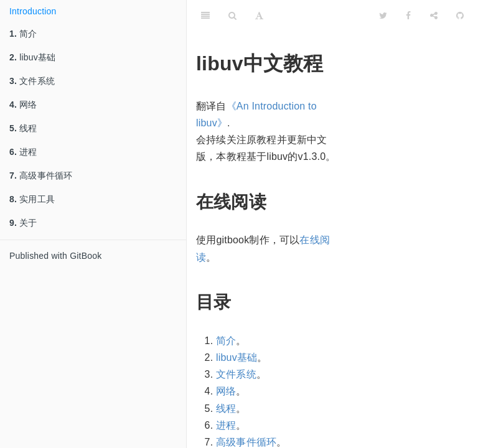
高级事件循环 (41, 175)
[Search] (232, 16)
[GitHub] (460, 16)
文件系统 (32, 81)
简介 (23, 34)
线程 (23, 128)
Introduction (33, 11)
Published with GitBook (55, 256)
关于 (23, 223)
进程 (23, 152)
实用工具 (32, 199)
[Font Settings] (259, 16)
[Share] (434, 16)
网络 (23, 105)
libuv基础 (32, 57)
